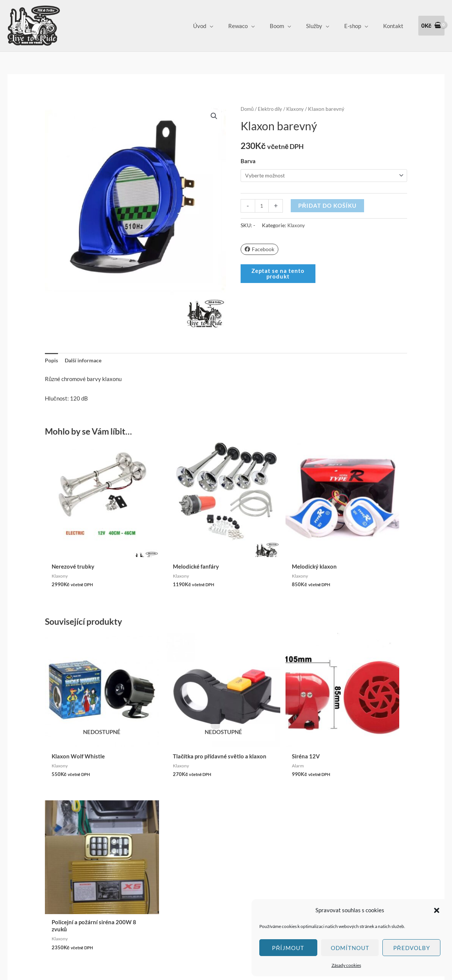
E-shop (358, 26)
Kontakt (395, 26)
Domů (248, 109)
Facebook (260, 250)
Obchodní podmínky (201, 852)
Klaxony (299, 109)
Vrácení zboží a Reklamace (209, 863)
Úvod (220, 26)
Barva (248, 161)
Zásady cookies (346, 965)
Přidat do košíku (328, 206)
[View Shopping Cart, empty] (431, 26)
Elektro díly (272, 109)
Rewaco (255, 26)
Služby (323, 26)
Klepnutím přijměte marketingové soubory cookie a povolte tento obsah (51, 863)
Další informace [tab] (85, 361)
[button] (437, 910)
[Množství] (262, 206)
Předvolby (412, 948)
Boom (290, 26)
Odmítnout (350, 948)
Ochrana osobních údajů (206, 873)
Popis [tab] (52, 361)
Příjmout (288, 948)
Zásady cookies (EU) (201, 884)
